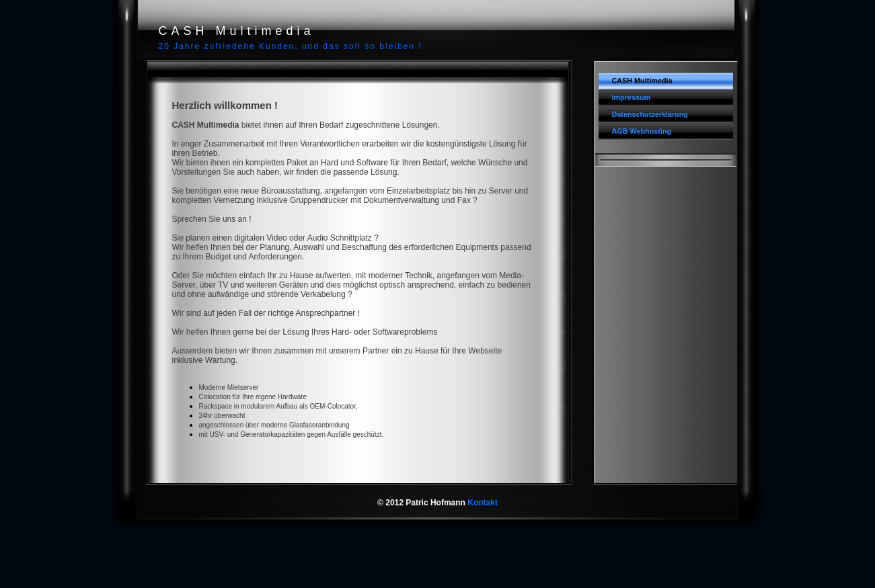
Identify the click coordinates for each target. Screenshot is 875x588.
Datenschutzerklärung (650, 114)
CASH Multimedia (642, 81)
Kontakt (483, 503)
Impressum (632, 97)
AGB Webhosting (642, 131)
